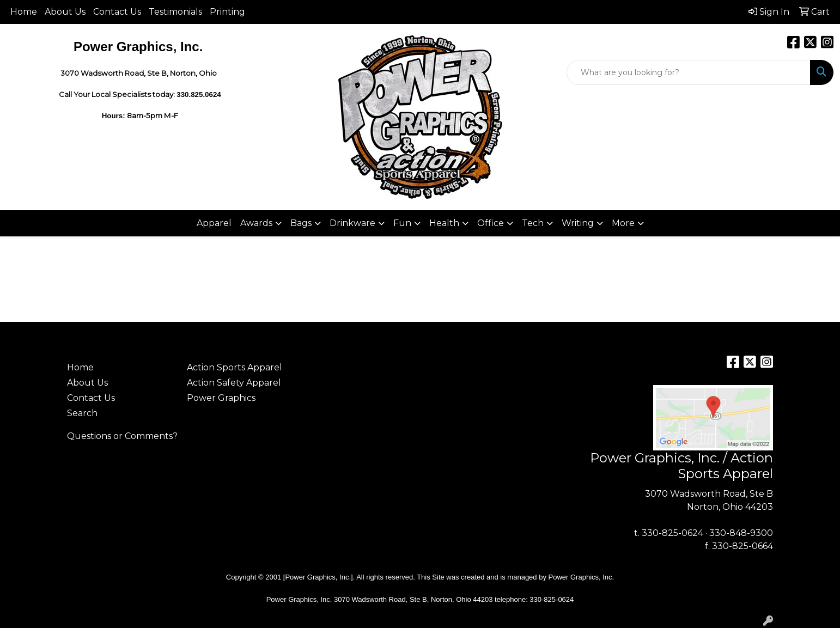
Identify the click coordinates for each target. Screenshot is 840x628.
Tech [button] (533, 223)
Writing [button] (578, 223)
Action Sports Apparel (235, 367)
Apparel (214, 223)
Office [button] (491, 223)
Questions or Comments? (122, 436)
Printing (227, 12)
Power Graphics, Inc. (582, 577)
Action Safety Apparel (234, 383)
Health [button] (444, 223)
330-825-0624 (672, 533)
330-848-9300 (741, 533)
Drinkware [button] (352, 223)
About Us (65, 12)
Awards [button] (256, 223)
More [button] (623, 223)
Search (82, 413)
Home (24, 12)
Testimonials (175, 12)
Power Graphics (221, 398)
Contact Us (117, 12)
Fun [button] (402, 223)
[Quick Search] (689, 72)
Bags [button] (301, 223)
